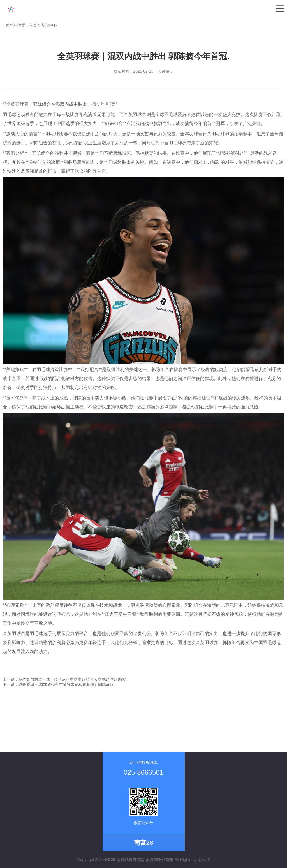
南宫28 (204, 860)
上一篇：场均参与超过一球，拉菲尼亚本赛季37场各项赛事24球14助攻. (65, 679)
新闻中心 (49, 25)
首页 (33, 25)
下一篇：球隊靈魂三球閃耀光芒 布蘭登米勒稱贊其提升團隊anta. (59, 684)
